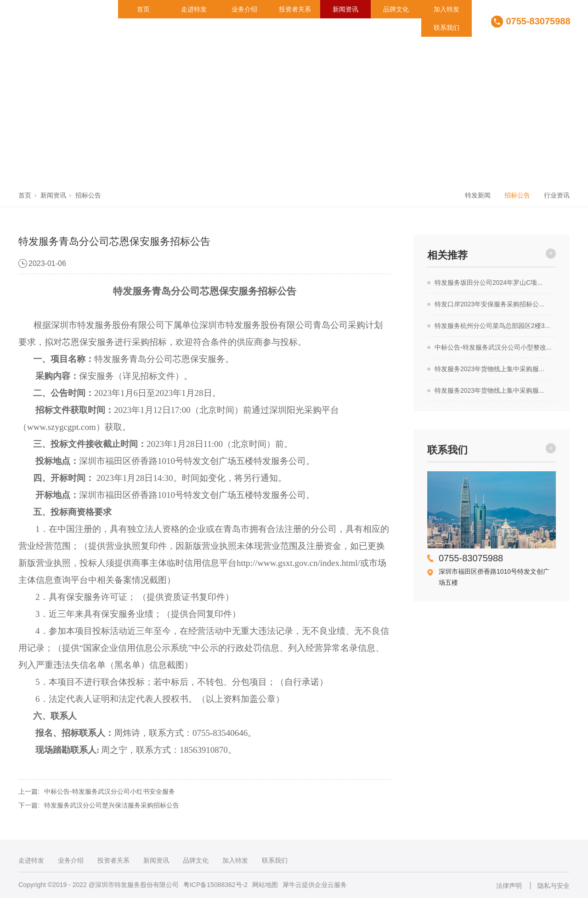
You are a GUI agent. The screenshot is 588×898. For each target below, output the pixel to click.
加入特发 (447, 9)
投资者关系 (295, 9)
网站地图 (265, 885)
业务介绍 (244, 9)
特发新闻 (478, 195)
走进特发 (194, 9)
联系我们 (447, 28)
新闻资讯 (345, 9)
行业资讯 (557, 195)
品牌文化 (396, 9)
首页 (143, 9)
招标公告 (88, 195)
